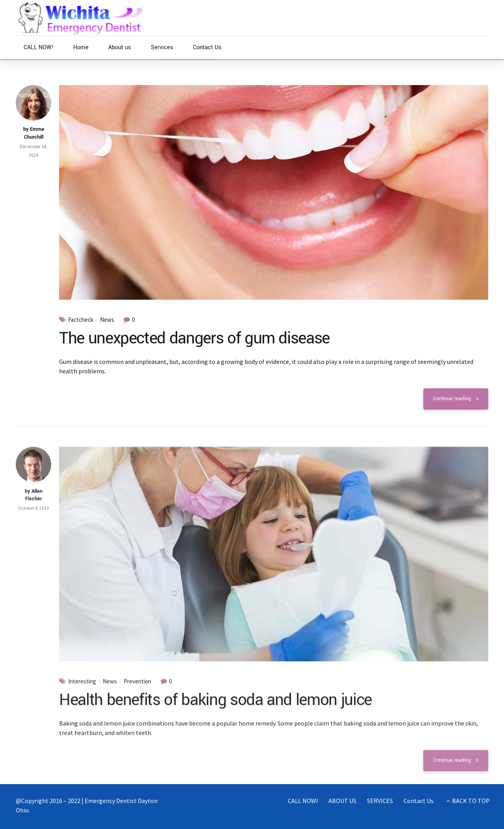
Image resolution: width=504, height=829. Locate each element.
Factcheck (81, 320)
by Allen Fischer (34, 503)
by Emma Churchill (34, 134)
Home (81, 47)
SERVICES (380, 801)
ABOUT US (342, 801)
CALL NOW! (39, 47)
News (107, 320)
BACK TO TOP (471, 801)
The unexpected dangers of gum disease (194, 338)
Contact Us (207, 47)
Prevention (137, 690)
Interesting (82, 690)
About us (120, 47)
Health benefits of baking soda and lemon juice (215, 708)
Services (162, 47)
